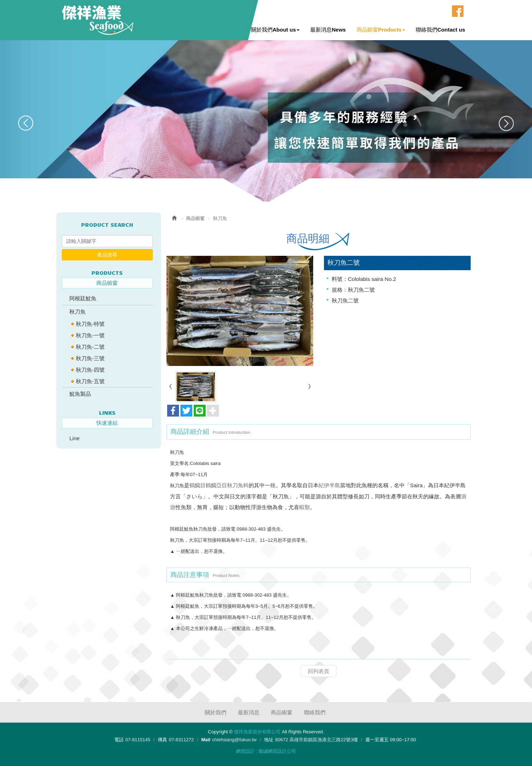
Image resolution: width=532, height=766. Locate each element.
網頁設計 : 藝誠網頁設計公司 (266, 751)
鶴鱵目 (197, 485)
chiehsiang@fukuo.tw (234, 740)
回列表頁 (319, 671)
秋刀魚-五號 (90, 381)
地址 (269, 740)
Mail (206, 740)
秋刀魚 (78, 312)
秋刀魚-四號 (90, 370)
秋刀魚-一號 (90, 335)
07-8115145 (138, 740)
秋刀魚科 (238, 485)
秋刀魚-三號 (90, 358)
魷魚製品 (80, 394)
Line (75, 438)
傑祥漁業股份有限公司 (98, 20)
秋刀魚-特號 (90, 324)
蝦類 (305, 507)
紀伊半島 (329, 485)
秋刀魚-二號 (90, 347)
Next (506, 123)
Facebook (458, 11)
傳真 (163, 740)
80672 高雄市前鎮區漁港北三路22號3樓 (316, 740)
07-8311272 (181, 740)
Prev (26, 123)
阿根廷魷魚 (83, 298)
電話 (119, 740)
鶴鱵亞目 (216, 485)
